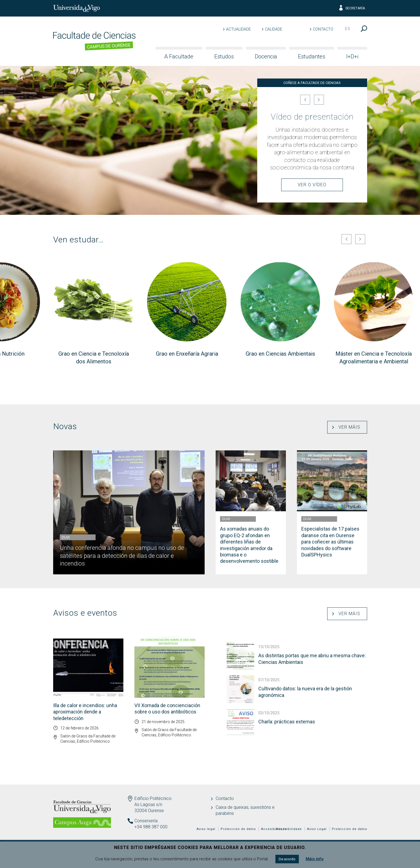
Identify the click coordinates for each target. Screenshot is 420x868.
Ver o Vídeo (312, 185)
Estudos (224, 56)
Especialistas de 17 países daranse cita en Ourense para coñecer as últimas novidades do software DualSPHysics (330, 542)
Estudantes (312, 56)
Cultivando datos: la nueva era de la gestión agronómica (305, 692)
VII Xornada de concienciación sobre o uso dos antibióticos (167, 709)
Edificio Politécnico (153, 798)
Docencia (266, 56)
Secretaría (352, 8)
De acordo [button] (287, 859)
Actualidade (239, 29)
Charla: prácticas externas (287, 722)
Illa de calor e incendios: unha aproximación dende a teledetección (85, 712)
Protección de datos (349, 829)
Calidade (274, 29)
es (348, 29)
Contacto (323, 29)
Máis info (315, 859)
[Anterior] (305, 100)
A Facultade (179, 56)
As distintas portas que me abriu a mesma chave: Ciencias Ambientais (312, 659)
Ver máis (349, 427)
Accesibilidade (289, 829)
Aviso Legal (317, 829)
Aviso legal (206, 829)
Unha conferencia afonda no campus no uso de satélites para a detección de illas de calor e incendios (122, 556)
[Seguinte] (319, 100)
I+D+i (352, 56)
